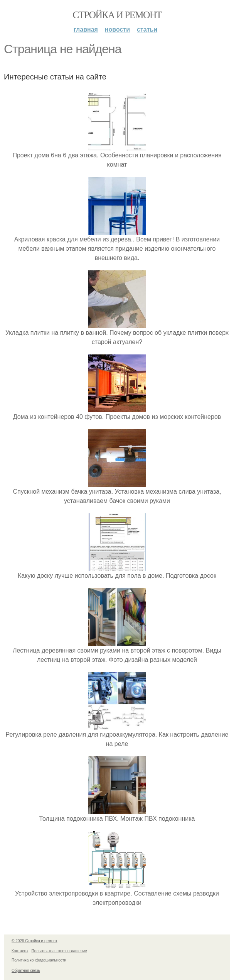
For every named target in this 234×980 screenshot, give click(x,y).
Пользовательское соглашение (59, 951)
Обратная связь (26, 971)
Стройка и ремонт (117, 15)
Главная (86, 30)
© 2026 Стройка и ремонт (35, 941)
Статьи (147, 30)
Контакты (20, 951)
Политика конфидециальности (39, 960)
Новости (117, 30)
